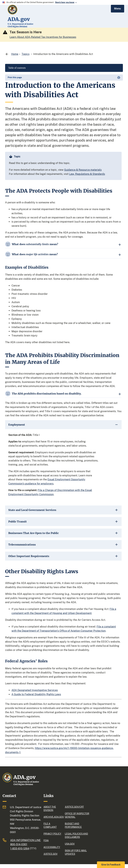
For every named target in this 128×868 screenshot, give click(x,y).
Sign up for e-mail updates (76, 852)
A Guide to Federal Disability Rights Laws (36, 694)
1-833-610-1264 (20, 849)
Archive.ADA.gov (53, 817)
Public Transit (18, 522)
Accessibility (52, 847)
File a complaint (50, 825)
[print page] (64, 77)
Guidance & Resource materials (83, 170)
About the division (50, 809)
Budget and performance (73, 825)
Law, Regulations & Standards (87, 174)
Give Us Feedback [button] (111, 865)
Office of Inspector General (77, 815)
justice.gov (50, 854)
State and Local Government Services (32, 510)
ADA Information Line (25, 840)
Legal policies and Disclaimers (76, 835)
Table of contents (17, 68)
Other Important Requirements (29, 556)
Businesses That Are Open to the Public (34, 533)
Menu (118, 9)
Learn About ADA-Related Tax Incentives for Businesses (43, 37)
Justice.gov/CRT (74, 807)
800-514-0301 (19, 844)
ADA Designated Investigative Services (35, 690)
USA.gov (70, 844)
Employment (17, 425)
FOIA (46, 840)
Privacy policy (52, 834)
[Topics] (26, 54)
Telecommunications (22, 545)
